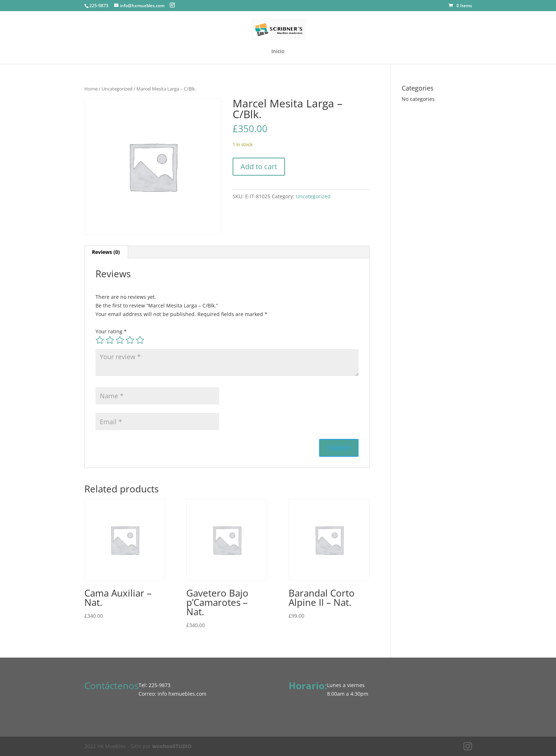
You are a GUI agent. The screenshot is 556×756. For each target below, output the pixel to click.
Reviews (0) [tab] (106, 252)
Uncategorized (117, 89)
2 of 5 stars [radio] (110, 340)
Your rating (111, 331)
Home (91, 89)
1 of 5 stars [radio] (100, 340)
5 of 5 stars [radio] (140, 340)
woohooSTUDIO (172, 746)
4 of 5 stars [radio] (130, 340)
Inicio (278, 52)
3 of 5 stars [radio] (120, 340)
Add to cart (259, 166)
